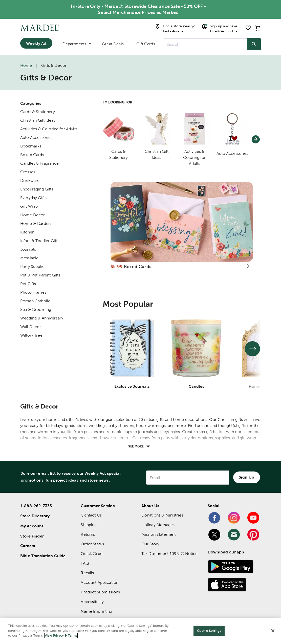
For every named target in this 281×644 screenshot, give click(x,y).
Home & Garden (35, 223)
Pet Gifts (28, 284)
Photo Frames (33, 292)
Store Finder (32, 536)
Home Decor (33, 215)
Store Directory (35, 516)
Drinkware (30, 180)
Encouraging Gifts (37, 189)
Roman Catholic (35, 301)
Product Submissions (100, 592)
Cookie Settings (209, 631)
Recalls (87, 573)
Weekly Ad (36, 43)
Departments (77, 44)
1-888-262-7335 (36, 506)
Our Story (150, 544)
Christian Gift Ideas (38, 120)
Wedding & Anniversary (42, 318)
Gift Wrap (29, 206)
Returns (88, 534)
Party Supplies (33, 266)
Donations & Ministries (162, 515)
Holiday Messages (158, 525)
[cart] (258, 28)
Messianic (29, 258)
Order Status (92, 544)
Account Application (100, 582)
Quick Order (92, 554)
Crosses (28, 172)
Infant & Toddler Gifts (40, 241)
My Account (32, 526)
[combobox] (206, 44)
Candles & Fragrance (39, 163)
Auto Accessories (36, 137)
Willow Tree (31, 335)
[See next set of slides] (252, 349)
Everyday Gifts (33, 198)
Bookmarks (31, 146)
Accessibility (92, 602)
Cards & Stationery (38, 112)
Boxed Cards (32, 155)
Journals (28, 249)
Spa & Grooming (36, 309)
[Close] (273, 631)
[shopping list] (248, 28)
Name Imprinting (96, 611)
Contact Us (91, 515)
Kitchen (27, 232)
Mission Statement (159, 534)
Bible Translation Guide (43, 556)
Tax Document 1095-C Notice (170, 554)
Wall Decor (31, 327)
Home (26, 65)
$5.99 (117, 266)
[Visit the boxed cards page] (244, 266)
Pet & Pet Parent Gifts (40, 275)
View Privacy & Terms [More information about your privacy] (61, 636)
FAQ (85, 563)
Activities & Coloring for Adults (49, 129)
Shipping (89, 525)
